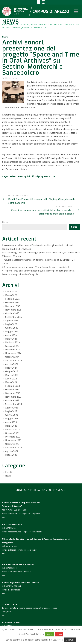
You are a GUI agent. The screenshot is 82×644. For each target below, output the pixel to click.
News (5, 37)
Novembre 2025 (13, 310)
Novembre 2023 (13, 397)
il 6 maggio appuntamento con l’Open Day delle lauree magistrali (36, 267)
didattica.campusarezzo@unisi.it (23, 550)
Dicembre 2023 (13, 393)
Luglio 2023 (11, 411)
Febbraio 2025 (12, 342)
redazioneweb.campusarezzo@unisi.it (25, 532)
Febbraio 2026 (12, 299)
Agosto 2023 (12, 408)
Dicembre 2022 (13, 437)
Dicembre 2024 (13, 350)
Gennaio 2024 (12, 389)
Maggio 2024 (12, 375)
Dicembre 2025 (13, 306)
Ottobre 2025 (12, 313)
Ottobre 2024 (12, 357)
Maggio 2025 (12, 331)
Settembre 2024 (14, 360)
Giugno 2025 (12, 328)
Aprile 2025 (11, 335)
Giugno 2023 (12, 415)
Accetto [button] (49, 634)
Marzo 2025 (11, 339)
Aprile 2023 (11, 422)
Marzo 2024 (11, 382)
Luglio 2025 (11, 324)
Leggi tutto (70, 640)
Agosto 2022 (12, 451)
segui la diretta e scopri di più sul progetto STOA (29, 176)
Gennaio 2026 (12, 302)
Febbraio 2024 (12, 386)
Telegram (6, 611)
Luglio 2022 (11, 455)
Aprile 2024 (11, 379)
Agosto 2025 (12, 320)
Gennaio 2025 (12, 346)
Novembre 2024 (13, 353)
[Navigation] (76, 11)
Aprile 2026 (11, 291)
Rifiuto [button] (59, 634)
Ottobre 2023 (12, 400)
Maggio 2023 (12, 418)
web (4, 517)
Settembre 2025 (14, 317)
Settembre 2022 (14, 447)
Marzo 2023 (11, 426)
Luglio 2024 (11, 368)
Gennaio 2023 (12, 433)
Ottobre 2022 (12, 444)
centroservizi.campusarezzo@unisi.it (25, 514)
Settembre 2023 (14, 404)
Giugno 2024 (12, 371)
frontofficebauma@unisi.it (20, 572)
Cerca (5, 222)
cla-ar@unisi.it (14, 590)
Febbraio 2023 (12, 429)
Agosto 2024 (12, 364)
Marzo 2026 (11, 295)
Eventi (9, 472)
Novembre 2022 (13, 440)
